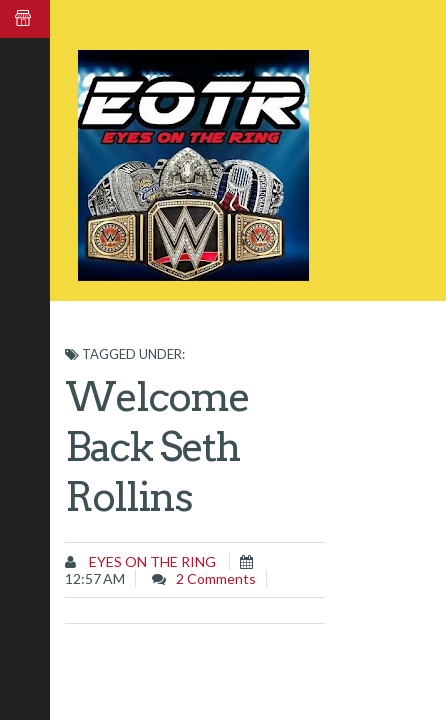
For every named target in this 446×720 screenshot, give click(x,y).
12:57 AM (95, 578)
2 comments (216, 578)
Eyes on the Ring (151, 561)
